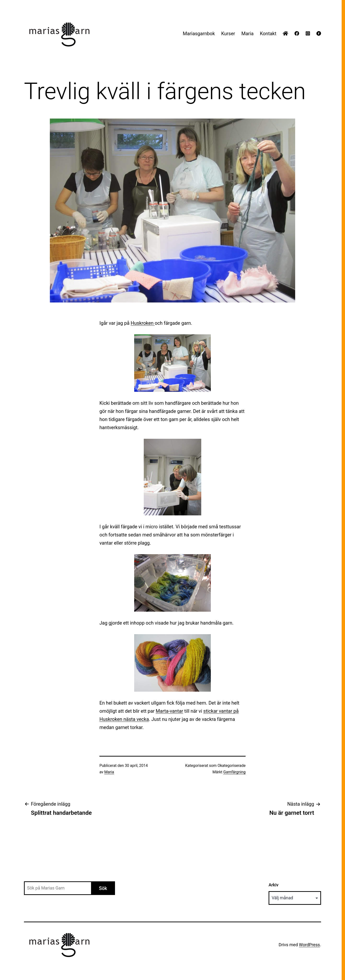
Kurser (228, 34)
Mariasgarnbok (199, 34)
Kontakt (268, 34)
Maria (247, 34)
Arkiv (273, 885)
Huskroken (143, 323)
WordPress (309, 945)
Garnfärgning (234, 772)
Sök (103, 888)
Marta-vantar (169, 711)
